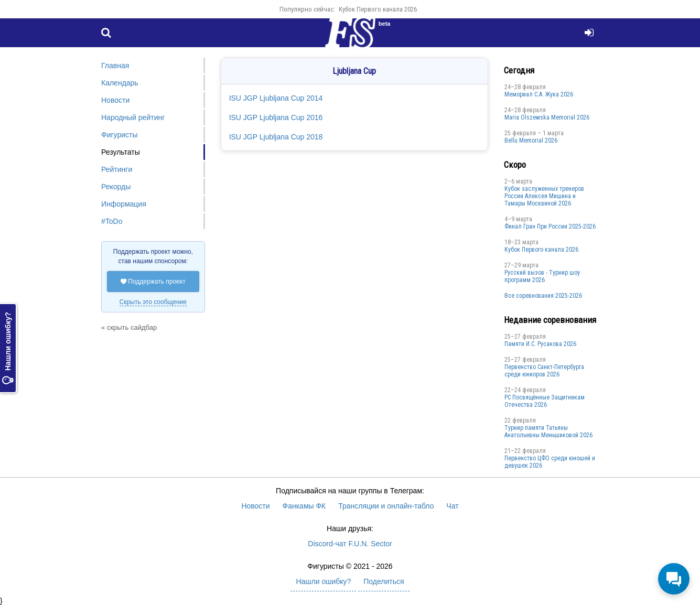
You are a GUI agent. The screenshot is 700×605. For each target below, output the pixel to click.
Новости (115, 100)
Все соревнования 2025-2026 (543, 296)
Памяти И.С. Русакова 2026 (540, 344)
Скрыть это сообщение (153, 302)
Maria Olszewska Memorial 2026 (547, 117)
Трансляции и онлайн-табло (386, 506)
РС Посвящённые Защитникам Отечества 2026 (545, 401)
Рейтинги (117, 169)
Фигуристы (120, 135)
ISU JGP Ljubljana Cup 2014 (276, 98)
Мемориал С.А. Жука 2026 (539, 94)
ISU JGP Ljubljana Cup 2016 (276, 117)
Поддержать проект (153, 282)
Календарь (120, 83)
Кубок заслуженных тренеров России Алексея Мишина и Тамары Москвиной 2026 (544, 196)
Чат (452, 506)
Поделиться (384, 581)
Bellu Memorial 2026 (531, 141)
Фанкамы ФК (304, 506)
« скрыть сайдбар (129, 327)
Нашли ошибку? (8, 348)
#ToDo (112, 221)
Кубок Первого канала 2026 (378, 9)
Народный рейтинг (133, 117)
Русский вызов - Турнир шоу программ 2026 (542, 276)
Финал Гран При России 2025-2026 (550, 226)
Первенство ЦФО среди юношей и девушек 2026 (550, 462)
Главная (115, 66)
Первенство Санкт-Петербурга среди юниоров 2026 (544, 371)
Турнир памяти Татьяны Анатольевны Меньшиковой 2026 (548, 431)
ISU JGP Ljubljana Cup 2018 (276, 137)
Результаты (121, 152)
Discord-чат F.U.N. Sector (350, 544)
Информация (124, 204)
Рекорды (116, 187)
